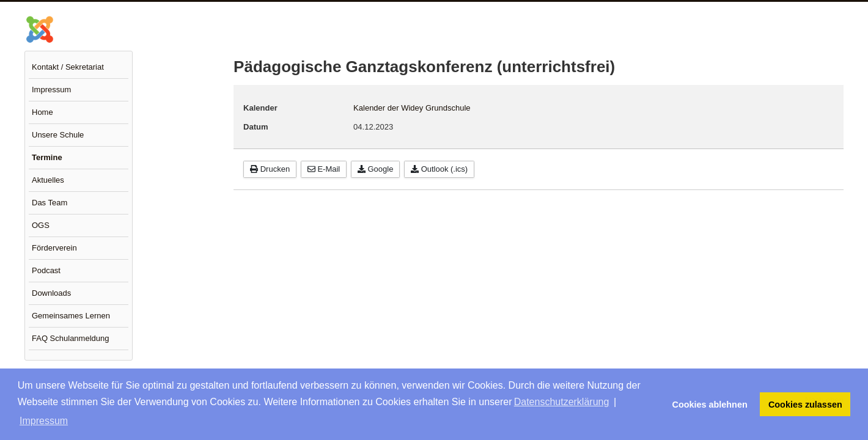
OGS (41, 225)
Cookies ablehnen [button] (710, 405)
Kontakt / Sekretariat (68, 67)
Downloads (51, 293)
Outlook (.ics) (439, 169)
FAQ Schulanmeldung (70, 338)
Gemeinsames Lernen (71, 316)
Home (42, 112)
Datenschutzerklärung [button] (562, 402)
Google (376, 169)
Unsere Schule (58, 135)
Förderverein (54, 248)
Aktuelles (48, 180)
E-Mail (324, 169)
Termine (47, 157)
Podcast (46, 270)
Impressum (51, 90)
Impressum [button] (44, 421)
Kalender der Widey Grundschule (412, 108)
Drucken (270, 169)
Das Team (50, 203)
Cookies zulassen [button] (805, 405)
